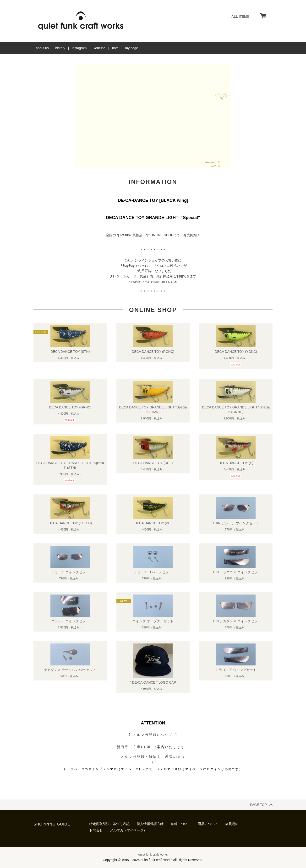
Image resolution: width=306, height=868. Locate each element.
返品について (208, 824)
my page (132, 48)
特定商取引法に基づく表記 (109, 824)
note (115, 48)
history (60, 48)
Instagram (79, 48)
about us (42, 48)
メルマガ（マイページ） (128, 830)
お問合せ (96, 830)
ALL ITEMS (240, 16)
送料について (181, 824)
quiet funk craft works (153, 855)
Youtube (99, 48)
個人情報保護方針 (150, 824)
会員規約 (232, 824)
